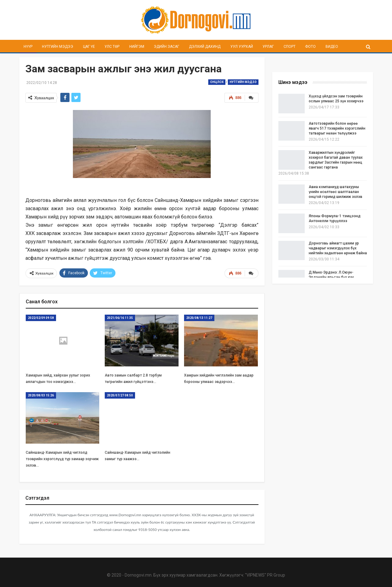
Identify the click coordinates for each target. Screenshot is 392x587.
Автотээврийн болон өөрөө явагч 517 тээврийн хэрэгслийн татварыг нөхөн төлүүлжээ (337, 128)
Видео (332, 47)
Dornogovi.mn (138, 575)
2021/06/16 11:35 (120, 317)
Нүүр (28, 47)
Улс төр (112, 47)
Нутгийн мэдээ (58, 47)
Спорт (290, 47)
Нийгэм (137, 47)
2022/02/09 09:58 (41, 317)
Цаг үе (89, 47)
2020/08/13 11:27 (199, 317)
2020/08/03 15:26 (41, 395)
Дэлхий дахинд (205, 47)
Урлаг (268, 47)
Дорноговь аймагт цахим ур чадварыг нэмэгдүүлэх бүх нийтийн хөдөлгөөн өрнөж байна (338, 248)
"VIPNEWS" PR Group (265, 575)
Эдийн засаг (166, 47)
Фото (310, 47)
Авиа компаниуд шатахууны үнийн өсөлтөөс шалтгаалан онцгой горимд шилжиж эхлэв (335, 192)
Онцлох (217, 82)
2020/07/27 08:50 (120, 395)
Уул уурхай (242, 47)
